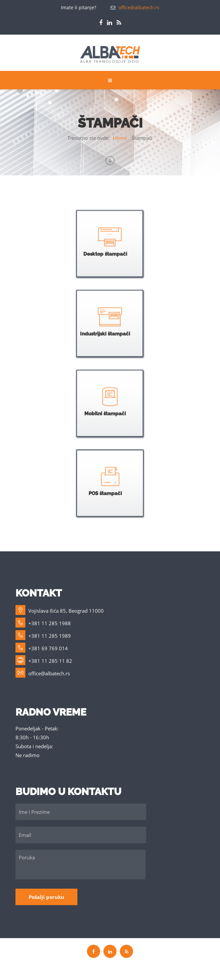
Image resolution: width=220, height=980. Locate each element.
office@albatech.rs (139, 7)
